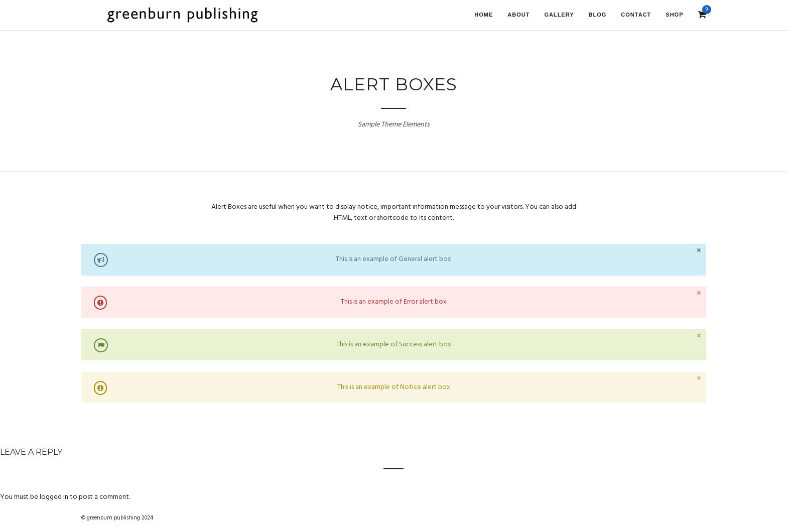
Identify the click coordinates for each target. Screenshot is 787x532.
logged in (54, 497)
